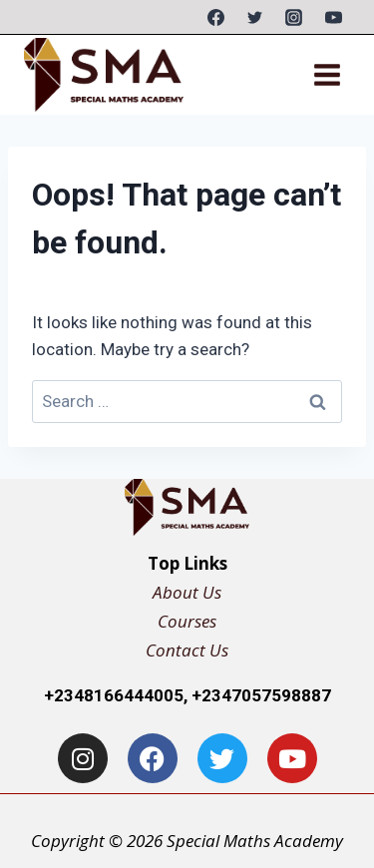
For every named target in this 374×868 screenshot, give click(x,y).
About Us (187, 592)
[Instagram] (294, 17)
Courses (187, 621)
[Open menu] (327, 74)
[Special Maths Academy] (104, 74)
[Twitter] (255, 17)
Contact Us (187, 650)
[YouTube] (333, 17)
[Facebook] (216, 17)
